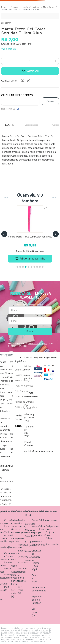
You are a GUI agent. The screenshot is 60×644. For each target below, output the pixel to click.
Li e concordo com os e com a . (31, 345)
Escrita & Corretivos (31, 7)
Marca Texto (48, 7)
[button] (4, 234)
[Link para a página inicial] (4, 7)
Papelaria (14, 7)
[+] (56, 61)
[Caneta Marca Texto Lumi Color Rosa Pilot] (30, 234)
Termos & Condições (38, 344)
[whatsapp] (28, 81)
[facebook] (22, 81)
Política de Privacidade (18, 346)
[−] (4, 61)
